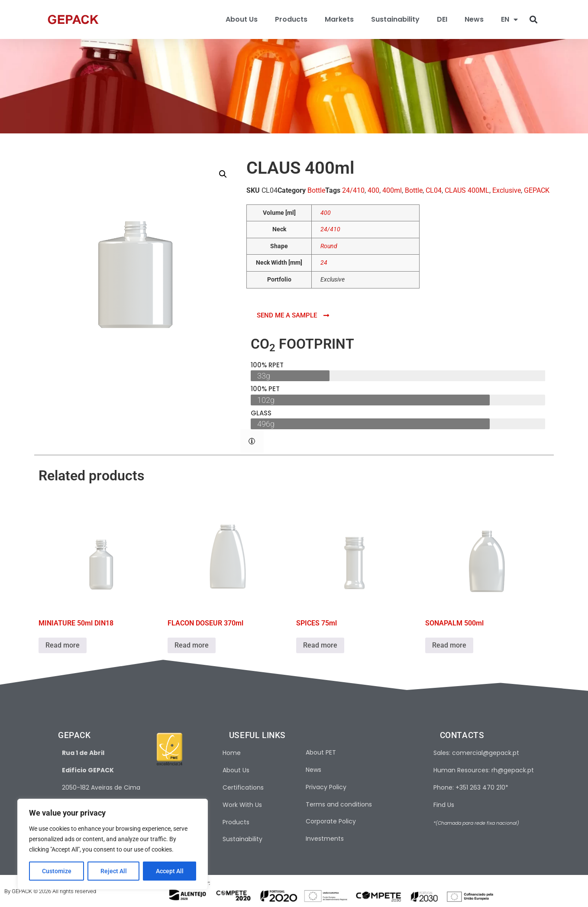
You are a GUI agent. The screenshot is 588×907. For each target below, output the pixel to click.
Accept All (170, 871)
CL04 (434, 190)
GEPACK (537, 190)
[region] (113, 844)
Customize (57, 871)
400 (373, 190)
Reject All (114, 871)
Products (291, 19)
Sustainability (395, 19)
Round (329, 246)
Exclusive (507, 190)
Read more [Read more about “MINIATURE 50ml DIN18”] (63, 645)
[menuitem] (509, 19)
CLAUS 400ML (467, 190)
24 (324, 263)
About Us (242, 19)
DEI (442, 19)
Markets (339, 19)
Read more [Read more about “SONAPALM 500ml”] (449, 645)
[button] (534, 20)
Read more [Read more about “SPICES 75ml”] (320, 645)
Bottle (316, 190)
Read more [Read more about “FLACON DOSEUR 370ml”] (192, 645)
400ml (392, 190)
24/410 (353, 190)
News (474, 19)
